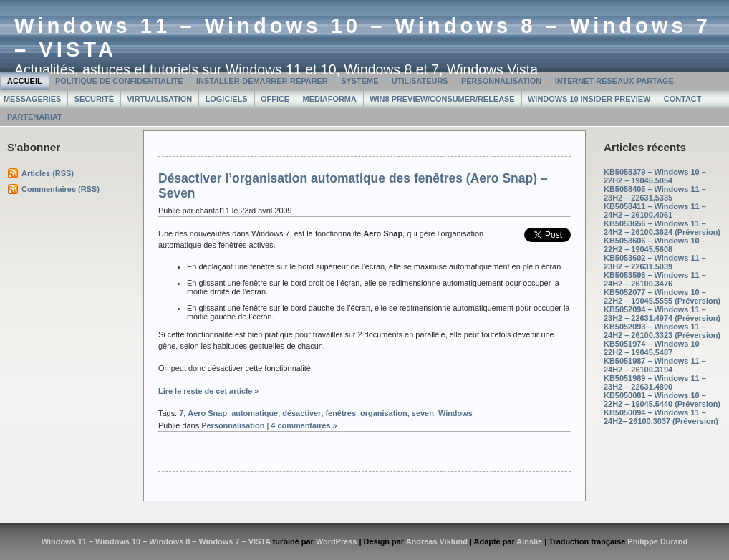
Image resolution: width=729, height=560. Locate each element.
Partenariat (35, 117)
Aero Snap (207, 413)
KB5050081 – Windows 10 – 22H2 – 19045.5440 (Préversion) (662, 400)
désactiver (301, 413)
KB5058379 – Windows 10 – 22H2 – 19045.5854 (655, 176)
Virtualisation (159, 99)
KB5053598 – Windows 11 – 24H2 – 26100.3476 (655, 279)
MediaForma (330, 99)
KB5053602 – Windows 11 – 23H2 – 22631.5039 (655, 262)
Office (275, 99)
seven (423, 413)
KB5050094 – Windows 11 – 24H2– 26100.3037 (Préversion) (661, 417)
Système (359, 81)
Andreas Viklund (437, 541)
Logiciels (227, 99)
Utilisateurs (420, 81)
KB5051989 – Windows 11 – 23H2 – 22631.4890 (655, 382)
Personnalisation (501, 81)
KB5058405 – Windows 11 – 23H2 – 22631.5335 (655, 193)
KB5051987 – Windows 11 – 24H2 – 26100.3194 (655, 365)
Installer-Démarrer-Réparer (262, 81)
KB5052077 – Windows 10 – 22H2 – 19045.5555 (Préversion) (662, 296)
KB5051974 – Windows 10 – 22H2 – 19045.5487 (655, 348)
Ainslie (529, 541)
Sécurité (94, 99)
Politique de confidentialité (119, 81)
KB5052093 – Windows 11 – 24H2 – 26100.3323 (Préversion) (662, 331)
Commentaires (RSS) (61, 189)
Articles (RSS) (48, 173)
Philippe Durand (657, 541)
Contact (683, 99)
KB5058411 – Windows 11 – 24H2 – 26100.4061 (655, 211)
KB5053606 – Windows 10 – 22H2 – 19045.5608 (655, 245)
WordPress (337, 541)
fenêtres (341, 413)
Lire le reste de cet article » (208, 391)
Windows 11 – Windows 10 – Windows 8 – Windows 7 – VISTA (156, 541)
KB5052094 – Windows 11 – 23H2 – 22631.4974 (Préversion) (662, 314)
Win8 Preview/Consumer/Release (442, 99)
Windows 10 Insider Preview (589, 99)
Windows (455, 413)
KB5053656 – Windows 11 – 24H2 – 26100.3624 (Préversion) (662, 228)
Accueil (25, 81)
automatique (255, 413)
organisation (384, 413)
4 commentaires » (304, 425)
